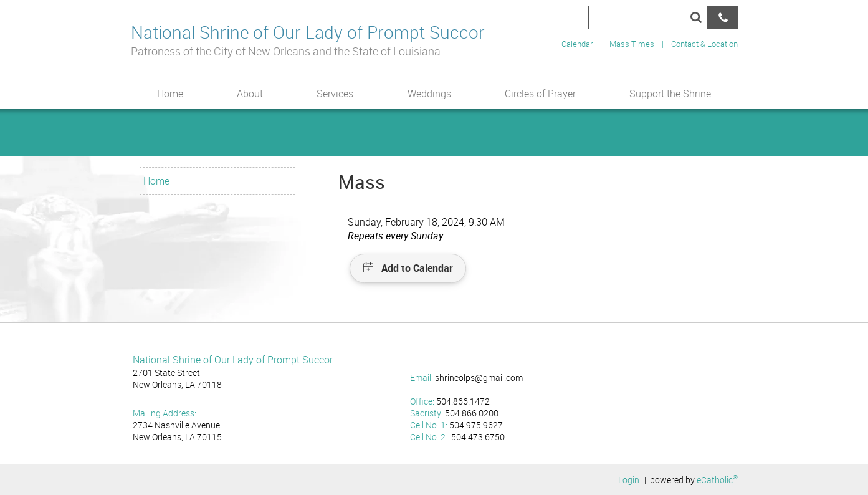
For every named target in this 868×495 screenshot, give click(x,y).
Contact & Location (704, 44)
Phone (723, 17)
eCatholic (717, 480)
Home (156, 181)
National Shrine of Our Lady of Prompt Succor (308, 31)
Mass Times (632, 44)
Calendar (577, 44)
